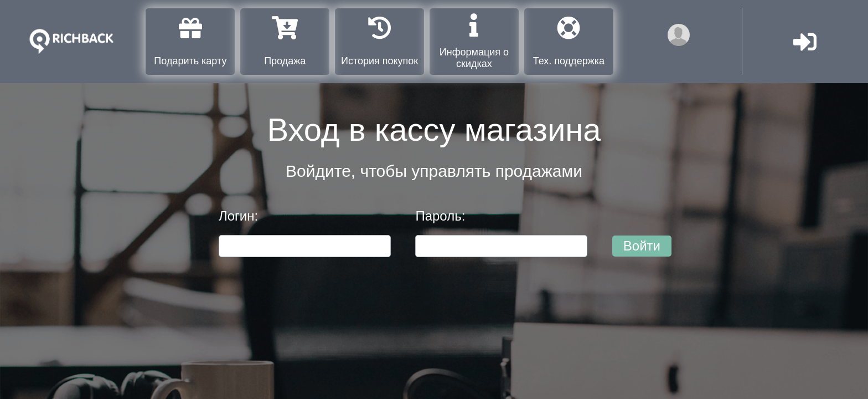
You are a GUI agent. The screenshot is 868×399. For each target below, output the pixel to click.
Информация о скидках (474, 41)
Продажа (285, 41)
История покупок (379, 41)
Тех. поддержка (569, 41)
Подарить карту (190, 41)
